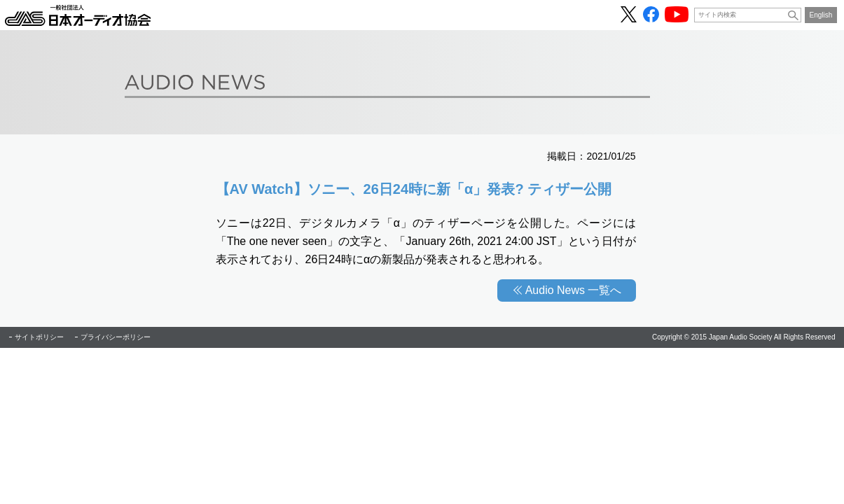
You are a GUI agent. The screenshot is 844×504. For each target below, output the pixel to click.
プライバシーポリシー (116, 337)
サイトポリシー (39, 337)
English (821, 15)
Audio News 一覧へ (574, 290)
